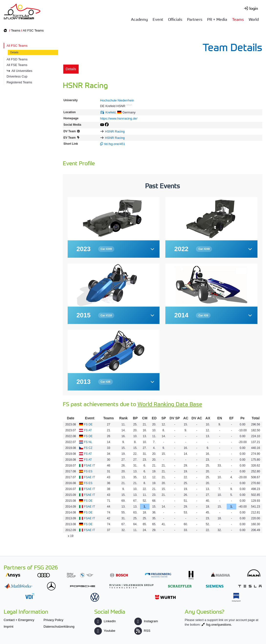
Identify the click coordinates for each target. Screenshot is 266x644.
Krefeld (111, 112)
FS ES (88, 471)
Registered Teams (19, 82)
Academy (139, 19)
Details (14, 52)
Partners (195, 19)
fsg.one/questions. (219, 625)
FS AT (88, 430)
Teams (238, 19)
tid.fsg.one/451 (115, 144)
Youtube (105, 631)
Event (158, 19)
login (254, 8)
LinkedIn (105, 621)
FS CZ (88, 448)
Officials (175, 19)
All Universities (22, 71)
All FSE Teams (17, 65)
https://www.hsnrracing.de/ (119, 118)
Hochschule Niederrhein (117, 100)
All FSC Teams (33, 30)
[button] (114, 249)
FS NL (88, 442)
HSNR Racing (115, 131)
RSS (142, 631)
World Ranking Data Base (170, 404)
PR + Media (217, 19)
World (254, 19)
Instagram (146, 621)
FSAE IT (90, 466)
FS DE (88, 424)
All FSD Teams (17, 59)
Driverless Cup (17, 76)
